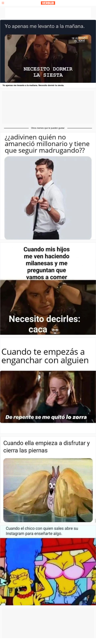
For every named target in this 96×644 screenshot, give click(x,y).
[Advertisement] (48, 107)
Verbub (48, 3)
